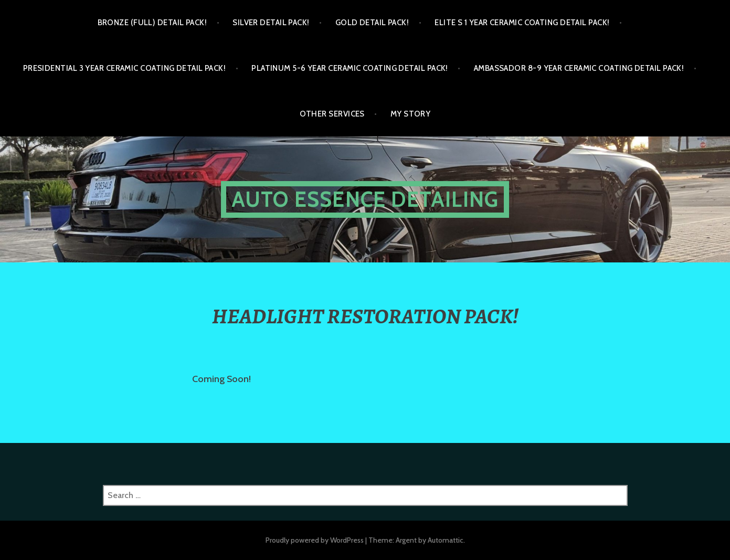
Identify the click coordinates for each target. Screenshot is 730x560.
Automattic (446, 540)
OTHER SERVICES (332, 114)
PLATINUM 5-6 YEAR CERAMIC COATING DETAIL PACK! (350, 68)
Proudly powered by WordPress (315, 540)
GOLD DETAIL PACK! (372, 23)
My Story (411, 114)
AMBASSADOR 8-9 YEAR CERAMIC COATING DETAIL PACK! (579, 68)
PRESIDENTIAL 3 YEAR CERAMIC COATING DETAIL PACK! (125, 68)
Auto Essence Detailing (365, 199)
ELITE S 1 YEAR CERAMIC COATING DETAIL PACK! (522, 23)
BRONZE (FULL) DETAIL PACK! (152, 23)
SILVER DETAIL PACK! (271, 23)
